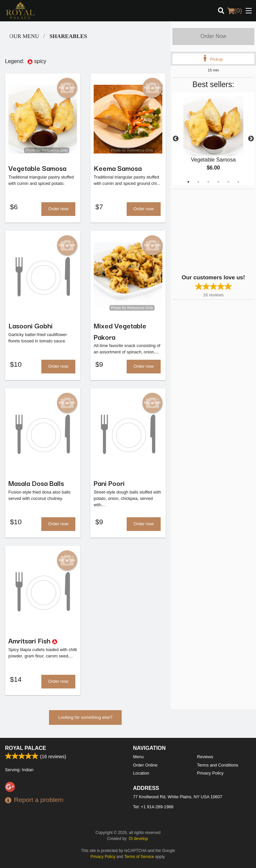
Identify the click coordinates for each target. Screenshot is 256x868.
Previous (176, 139)
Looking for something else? (85, 719)
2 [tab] (198, 182)
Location (141, 773)
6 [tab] (238, 182)
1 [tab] (188, 182)
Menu (138, 757)
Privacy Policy (210, 773)
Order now (58, 209)
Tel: (153, 807)
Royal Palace (25, 748)
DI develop (138, 839)
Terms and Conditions (218, 765)
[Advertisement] (214, 231)
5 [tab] (228, 182)
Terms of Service (139, 857)
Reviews (205, 757)
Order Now (213, 36)
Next (251, 139)
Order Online (145, 765)
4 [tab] (218, 182)
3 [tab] (208, 182)
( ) (235, 11)
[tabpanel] (213, 139)
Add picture (67, 88)
